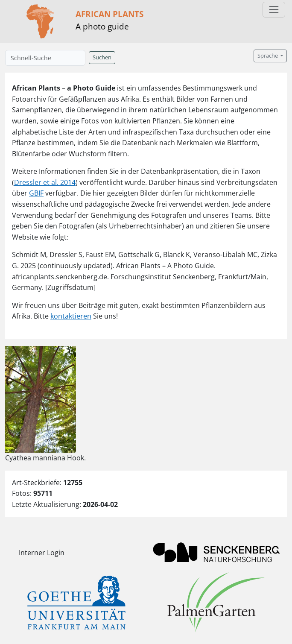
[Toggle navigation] (274, 10)
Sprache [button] (268, 56)
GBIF (36, 193)
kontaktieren (71, 316)
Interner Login (42, 553)
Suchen (102, 57)
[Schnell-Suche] (45, 58)
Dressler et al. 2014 (45, 182)
